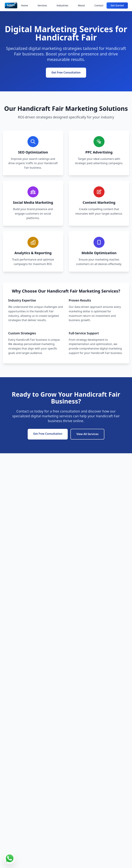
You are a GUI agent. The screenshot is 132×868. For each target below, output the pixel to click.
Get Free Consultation (66, 72)
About (81, 5)
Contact (99, 5)
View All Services (87, 434)
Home (24, 5)
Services (42, 5)
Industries (62, 5)
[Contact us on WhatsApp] (10, 858)
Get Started (117, 5)
